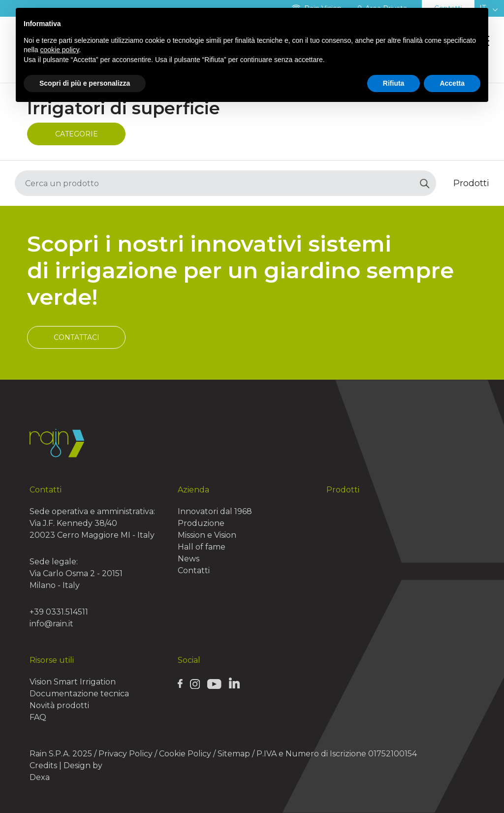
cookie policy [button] (59, 50)
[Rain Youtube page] (214, 683)
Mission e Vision (207, 535)
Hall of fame (202, 547)
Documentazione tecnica (79, 694)
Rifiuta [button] (394, 83)
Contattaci (77, 357)
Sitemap (234, 754)
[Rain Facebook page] (180, 683)
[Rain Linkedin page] (234, 683)
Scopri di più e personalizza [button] (85, 83)
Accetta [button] (452, 83)
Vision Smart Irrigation (73, 682)
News (189, 559)
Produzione (201, 523)
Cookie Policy (185, 754)
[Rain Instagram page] (195, 683)
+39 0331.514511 (59, 612)
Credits (43, 765)
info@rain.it (51, 624)
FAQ (38, 717)
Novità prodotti (59, 705)
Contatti (194, 570)
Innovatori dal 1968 (215, 511)
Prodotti (343, 490)
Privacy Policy (126, 754)
